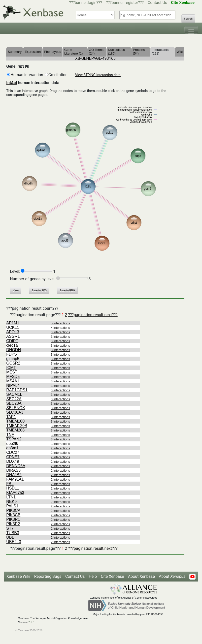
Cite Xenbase (112, 576)
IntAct (12, 83)
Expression (33, 52)
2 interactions (60, 448)
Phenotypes (52, 52)
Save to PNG (67, 291)
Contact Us (157, 3)
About (172, 576)
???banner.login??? (86, 3)
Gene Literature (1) (73, 52)
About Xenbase (141, 576)
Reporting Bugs (48, 576)
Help (93, 576)
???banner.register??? (125, 3)
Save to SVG (39, 291)
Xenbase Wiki (18, 576)
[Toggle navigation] (191, 30)
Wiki (180, 52)
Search (188, 19)
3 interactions (60, 332)
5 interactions (60, 323)
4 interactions (60, 328)
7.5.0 (31, 622)
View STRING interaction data (98, 75)
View (16, 291)
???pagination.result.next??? (93, 315)
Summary (15, 52)
